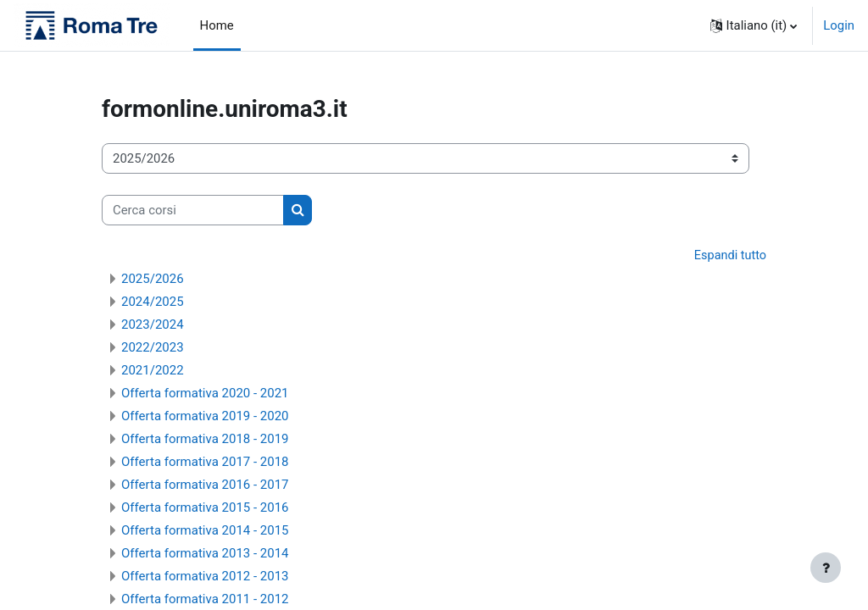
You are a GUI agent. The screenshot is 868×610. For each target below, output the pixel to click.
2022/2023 (153, 348)
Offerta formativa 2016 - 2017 (205, 485)
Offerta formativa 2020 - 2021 (205, 394)
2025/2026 (153, 280)
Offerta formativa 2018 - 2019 (205, 440)
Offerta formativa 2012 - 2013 (205, 577)
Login (839, 25)
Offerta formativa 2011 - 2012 (205, 600)
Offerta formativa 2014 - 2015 (205, 531)
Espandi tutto (729, 256)
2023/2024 (153, 325)
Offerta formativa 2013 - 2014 (205, 554)
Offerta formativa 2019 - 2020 (205, 417)
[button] (754, 25)
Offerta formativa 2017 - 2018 (205, 463)
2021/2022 (153, 371)
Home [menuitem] (217, 25)
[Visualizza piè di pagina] (826, 568)
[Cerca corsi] (193, 210)
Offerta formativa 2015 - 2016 (205, 508)
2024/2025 (153, 302)
